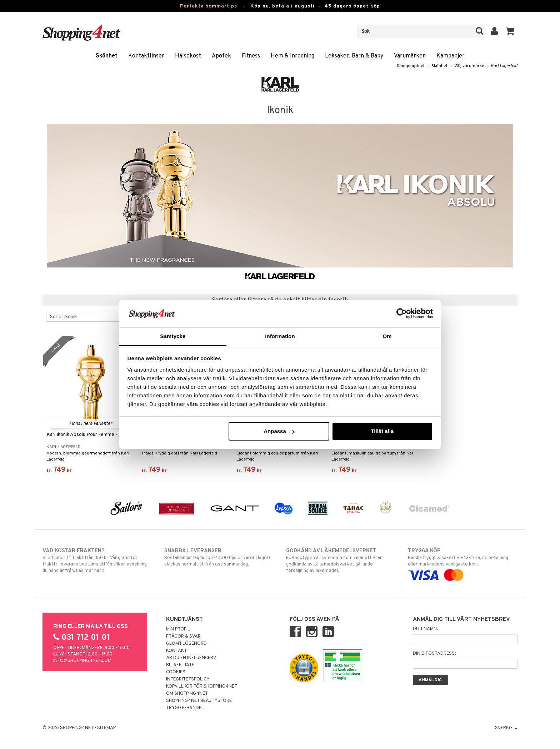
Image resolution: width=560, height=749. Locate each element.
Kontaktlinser (146, 56)
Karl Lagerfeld (504, 66)
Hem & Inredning (292, 56)
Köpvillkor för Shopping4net (202, 687)
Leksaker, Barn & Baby (354, 56)
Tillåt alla (382, 431)
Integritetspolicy (188, 679)
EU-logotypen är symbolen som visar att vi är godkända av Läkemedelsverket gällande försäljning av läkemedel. (341, 561)
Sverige (506, 728)
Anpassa (279, 431)
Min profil (178, 629)
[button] (510, 31)
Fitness (251, 56)
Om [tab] (387, 336)
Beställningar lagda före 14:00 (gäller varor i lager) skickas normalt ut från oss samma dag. (219, 557)
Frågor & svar (183, 637)
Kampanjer (451, 56)
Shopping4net (411, 66)
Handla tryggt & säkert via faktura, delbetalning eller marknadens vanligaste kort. (463, 563)
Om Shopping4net (187, 694)
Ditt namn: (425, 629)
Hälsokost (188, 56)
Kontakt (176, 651)
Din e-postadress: (434, 654)
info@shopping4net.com (82, 661)
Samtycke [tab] (173, 336)
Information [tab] (280, 336)
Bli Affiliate (180, 665)
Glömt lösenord (186, 644)
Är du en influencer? (191, 658)
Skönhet (107, 56)
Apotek (221, 56)
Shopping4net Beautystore (199, 701)
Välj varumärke (469, 66)
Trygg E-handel (185, 708)
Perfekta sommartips (209, 6)
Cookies (176, 672)
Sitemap (106, 728)
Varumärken (410, 56)
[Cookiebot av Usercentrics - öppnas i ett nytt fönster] (402, 313)
